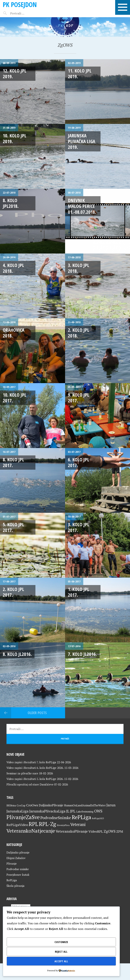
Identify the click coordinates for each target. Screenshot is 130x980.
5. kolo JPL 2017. (13, 527)
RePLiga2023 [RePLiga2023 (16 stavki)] (98, 818)
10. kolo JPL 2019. (15, 138)
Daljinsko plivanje (18, 852)
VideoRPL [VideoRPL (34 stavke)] (96, 831)
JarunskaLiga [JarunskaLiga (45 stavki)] (18, 811)
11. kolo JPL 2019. (80, 73)
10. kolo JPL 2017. (15, 398)
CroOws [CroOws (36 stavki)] (32, 805)
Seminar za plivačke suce (22, 773)
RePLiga (12, 880)
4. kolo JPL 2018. (13, 268)
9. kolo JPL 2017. (79, 398)
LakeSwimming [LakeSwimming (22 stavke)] (85, 812)
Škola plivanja (15, 886)
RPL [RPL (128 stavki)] (33, 824)
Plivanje (12, 864)
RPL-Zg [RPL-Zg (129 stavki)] (47, 824)
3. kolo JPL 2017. (79, 527)
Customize (61, 942)
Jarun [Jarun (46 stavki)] (111, 805)
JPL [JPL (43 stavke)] (73, 811)
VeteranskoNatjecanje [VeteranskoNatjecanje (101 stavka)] (31, 831)
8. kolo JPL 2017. (13, 462)
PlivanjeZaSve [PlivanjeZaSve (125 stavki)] (23, 817)
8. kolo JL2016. (17, 654)
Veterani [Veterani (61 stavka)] (78, 824)
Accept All (61, 961)
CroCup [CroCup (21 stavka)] (21, 805)
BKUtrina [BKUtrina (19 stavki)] (11, 806)
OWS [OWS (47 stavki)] (98, 811)
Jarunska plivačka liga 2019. (82, 141)
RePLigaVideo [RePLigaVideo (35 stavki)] (17, 825)
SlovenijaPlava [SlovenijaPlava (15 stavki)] (63, 825)
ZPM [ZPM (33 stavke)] (120, 831)
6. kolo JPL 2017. (79, 462)
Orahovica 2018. (14, 333)
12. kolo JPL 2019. (15, 73)
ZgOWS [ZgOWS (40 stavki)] (110, 831)
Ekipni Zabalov (16, 858)
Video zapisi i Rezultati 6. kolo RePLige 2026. (35, 768)
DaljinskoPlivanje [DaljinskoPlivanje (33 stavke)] (51, 805)
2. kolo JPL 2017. (13, 592)
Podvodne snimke (18, 869)
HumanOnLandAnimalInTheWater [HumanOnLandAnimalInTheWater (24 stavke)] (85, 805)
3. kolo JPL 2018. (79, 268)
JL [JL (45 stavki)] (68, 811)
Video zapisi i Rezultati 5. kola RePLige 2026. (35, 779)
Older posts (37, 713)
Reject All (61, 952)
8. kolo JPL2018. (11, 203)
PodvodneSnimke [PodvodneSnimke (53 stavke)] (56, 818)
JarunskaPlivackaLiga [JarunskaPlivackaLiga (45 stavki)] (47, 811)
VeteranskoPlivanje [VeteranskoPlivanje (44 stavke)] (72, 831)
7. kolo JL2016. (82, 654)
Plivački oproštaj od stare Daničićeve (30, 784)
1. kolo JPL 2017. (79, 592)
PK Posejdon (20, 5)
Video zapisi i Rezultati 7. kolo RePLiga (31, 762)
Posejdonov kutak (18, 875)
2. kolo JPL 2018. (79, 333)
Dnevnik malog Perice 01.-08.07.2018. (82, 206)
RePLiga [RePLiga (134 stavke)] (82, 817)
